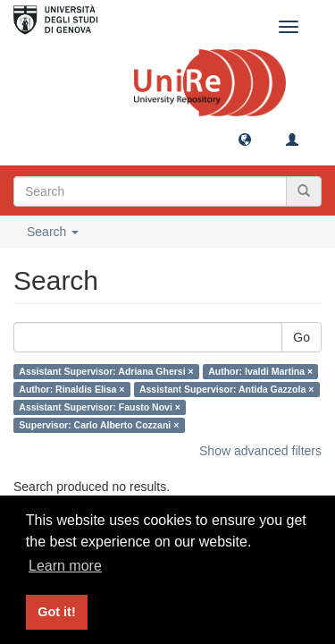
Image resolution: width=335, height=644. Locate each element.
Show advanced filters (260, 451)
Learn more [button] (65, 566)
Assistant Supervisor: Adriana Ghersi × (106, 371)
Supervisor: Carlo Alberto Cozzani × (99, 425)
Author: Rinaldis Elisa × (71, 389)
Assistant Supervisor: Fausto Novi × (100, 407)
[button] (245, 139)
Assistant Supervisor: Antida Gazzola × (226, 389)
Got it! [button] (56, 612)
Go (301, 337)
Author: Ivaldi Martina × (260, 371)
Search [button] (53, 232)
